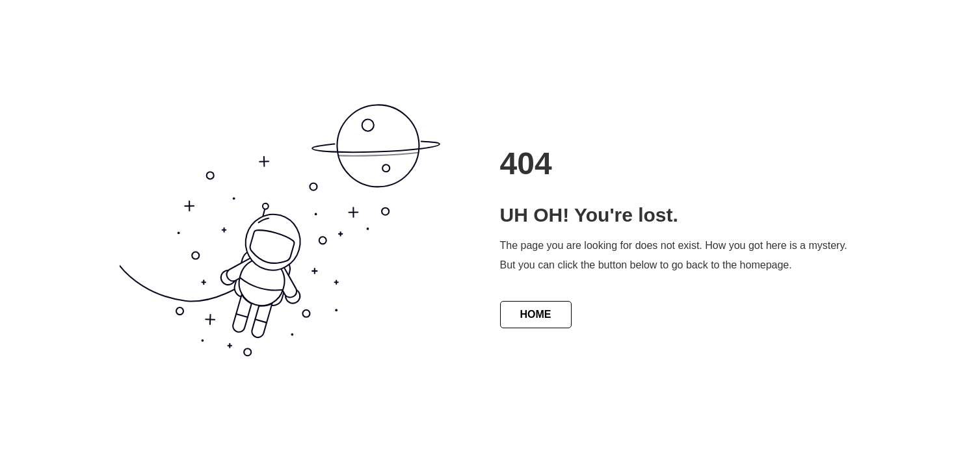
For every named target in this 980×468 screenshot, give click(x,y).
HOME (536, 314)
